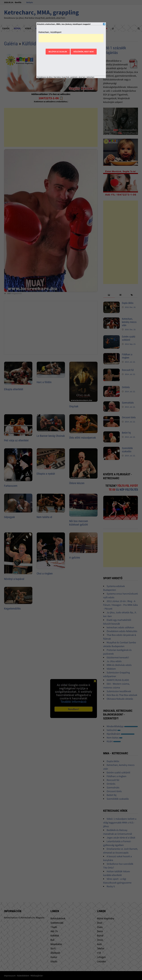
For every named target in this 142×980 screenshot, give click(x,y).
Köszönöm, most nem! (84, 52)
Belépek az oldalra (58, 52)
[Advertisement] (71, 38)
